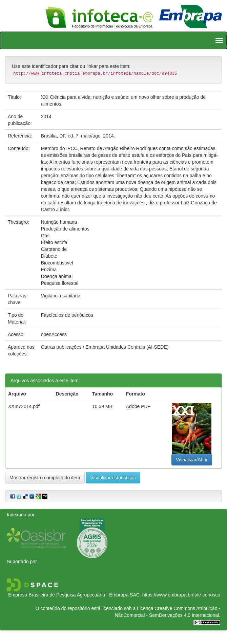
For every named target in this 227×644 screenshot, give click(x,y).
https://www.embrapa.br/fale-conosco (181, 595)
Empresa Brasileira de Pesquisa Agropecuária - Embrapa (68, 595)
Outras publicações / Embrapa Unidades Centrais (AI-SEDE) (105, 347)
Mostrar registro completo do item (45, 478)
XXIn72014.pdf (24, 406)
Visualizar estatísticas (113, 478)
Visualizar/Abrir (192, 460)
